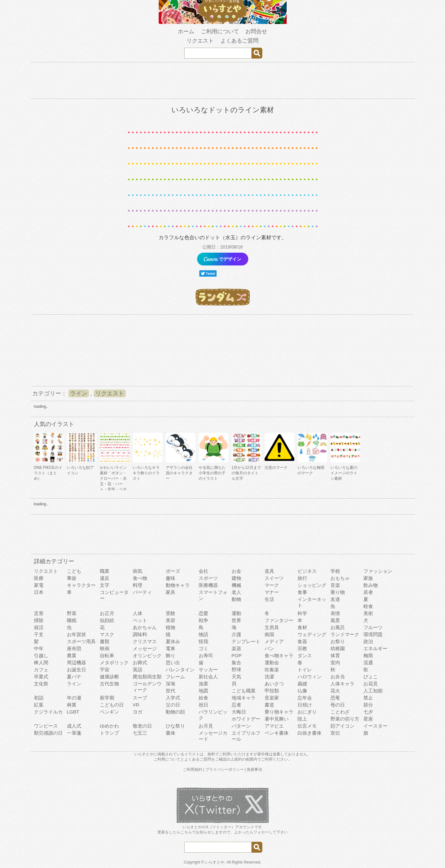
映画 (105, 648)
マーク (272, 585)
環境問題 (373, 634)
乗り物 (338, 592)
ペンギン (109, 712)
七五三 (140, 733)
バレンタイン (180, 670)
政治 (368, 641)
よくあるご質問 (198, 759)
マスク (107, 634)
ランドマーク (345, 634)
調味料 (140, 634)
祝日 (203, 705)
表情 (335, 613)
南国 (269, 634)
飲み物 (371, 585)
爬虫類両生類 (147, 677)
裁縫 (302, 684)
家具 (171, 592)
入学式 (173, 698)
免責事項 (254, 769)
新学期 (107, 698)
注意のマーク (276, 468)
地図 (203, 691)
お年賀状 (76, 634)
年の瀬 (74, 698)
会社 (203, 571)
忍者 (236, 705)
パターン (241, 726)
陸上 (302, 719)
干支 (39, 634)
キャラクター (81, 585)
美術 (368, 613)
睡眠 (72, 620)
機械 (236, 585)
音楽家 (272, 698)
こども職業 (244, 691)
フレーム (175, 677)
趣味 (171, 578)
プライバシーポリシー (225, 769)
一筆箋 (74, 733)
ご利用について (167, 759)
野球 (236, 670)
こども (74, 571)
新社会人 (208, 677)
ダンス (305, 655)
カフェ (41, 670)
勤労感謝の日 (48, 733)
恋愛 (203, 613)
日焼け (305, 705)
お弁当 (338, 677)
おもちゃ (340, 578)
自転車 (107, 655)
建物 (236, 578)
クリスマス (145, 641)
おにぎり (307, 712)
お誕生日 (76, 670)
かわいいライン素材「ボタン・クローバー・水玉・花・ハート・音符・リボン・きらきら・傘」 (113, 484)
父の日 (173, 705)
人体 (138, 613)
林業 (72, 705)
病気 (138, 571)
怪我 (203, 641)
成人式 (74, 726)
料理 (138, 585)
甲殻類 (272, 691)
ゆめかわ (109, 726)
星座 (368, 719)
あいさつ (274, 684)
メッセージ (145, 648)
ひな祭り (175, 726)
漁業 (203, 684)
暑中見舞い (277, 719)
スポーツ (208, 578)
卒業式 (41, 677)
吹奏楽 (272, 670)
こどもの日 (112, 705)
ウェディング (312, 634)
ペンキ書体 (277, 733)
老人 (236, 592)
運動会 (272, 663)
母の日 (338, 705)
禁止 (368, 698)
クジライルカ (48, 712)
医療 (39, 578)
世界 (236, 620)
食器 (302, 641)
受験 (171, 613)
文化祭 (41, 684)
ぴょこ (371, 677)
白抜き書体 (310, 733)
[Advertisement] (223, 350)
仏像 (302, 691)
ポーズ (173, 571)
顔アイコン (342, 726)
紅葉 (39, 705)
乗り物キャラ (279, 712)
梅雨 (368, 655)
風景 (335, 620)
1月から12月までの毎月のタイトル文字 (246, 473)
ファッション (378, 571)
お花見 (371, 684)
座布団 (74, 648)
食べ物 (140, 578)
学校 (335, 571)
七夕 (368, 712)
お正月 (107, 613)
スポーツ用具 (81, 641)
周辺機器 (76, 663)
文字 (105, 585)
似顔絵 (107, 620)
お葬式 (140, 663)
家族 (368, 578)
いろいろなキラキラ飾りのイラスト (146, 473)
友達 (335, 599)
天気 (236, 677)
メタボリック (114, 663)
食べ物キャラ (279, 655)
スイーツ (274, 578)
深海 (171, 684)
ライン (79, 393)
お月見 (206, 726)
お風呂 (338, 627)
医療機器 (208, 585)
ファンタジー (279, 620)
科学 (302, 613)
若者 (368, 592)
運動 (236, 613)
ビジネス (307, 571)
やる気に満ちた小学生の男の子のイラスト (212, 473)
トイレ (305, 670)
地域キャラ (244, 698)
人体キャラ (342, 684)
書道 (269, 705)
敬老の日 (142, 726)
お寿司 (206, 655)
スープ (140, 698)
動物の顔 (175, 712)
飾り (171, 655)
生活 (269, 599)
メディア (274, 641)
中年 (39, 648)
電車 (171, 648)
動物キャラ (178, 585)
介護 (236, 634)
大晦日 (239, 712)
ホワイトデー (246, 719)
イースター (375, 726)
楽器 (236, 648)
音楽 (335, 585)
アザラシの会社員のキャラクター (179, 473)
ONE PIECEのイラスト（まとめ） (48, 473)
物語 (203, 634)
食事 (302, 592)
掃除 (39, 620)
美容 (171, 620)
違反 (105, 578)
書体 (171, 733)
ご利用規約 (193, 769)
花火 (335, 691)
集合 (236, 663)
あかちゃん (145, 627)
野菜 (72, 613)
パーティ (142, 592)
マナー (272, 592)
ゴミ (203, 648)
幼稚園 (338, 648)
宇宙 (105, 670)
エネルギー (375, 648)
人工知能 (373, 691)
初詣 (39, 698)
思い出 (173, 663)
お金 (236, 571)
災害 (39, 613)
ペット (140, 620)
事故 (72, 578)
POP (237, 655)
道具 (269, 571)
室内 (335, 663)
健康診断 (109, 677)
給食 (203, 698)
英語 (138, 670)
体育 (335, 655)
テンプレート (246, 641)
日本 (39, 592)
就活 (39, 627)
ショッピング (312, 585)
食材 (302, 627)
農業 (72, 655)
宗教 (302, 648)
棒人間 (41, 663)
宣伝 (335, 733)
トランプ (109, 733)
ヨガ (138, 712)
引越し (41, 655)
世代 (171, 691)
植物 (171, 627)
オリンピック (147, 655)
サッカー (208, 670)
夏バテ (74, 677)
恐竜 (335, 698)
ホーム (186, 32)
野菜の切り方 (345, 719)
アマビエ (274, 726)
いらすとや (215, 862)
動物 (236, 599)
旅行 (302, 578)
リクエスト (110, 393)
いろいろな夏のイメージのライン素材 (344, 473)
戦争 (203, 620)
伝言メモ (307, 726)
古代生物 (109, 684)
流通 (368, 663)
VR (136, 705)
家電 (39, 585)
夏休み (173, 641)
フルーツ (373, 627)
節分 (368, 705)
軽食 (368, 606)
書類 (105, 641)
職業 (105, 571)
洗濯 (269, 677)
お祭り (338, 641)
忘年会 (305, 698)
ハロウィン (310, 677)
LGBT (73, 712)
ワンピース (46, 726)
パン (269, 648)
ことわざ (340, 712)
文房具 (272, 627)
